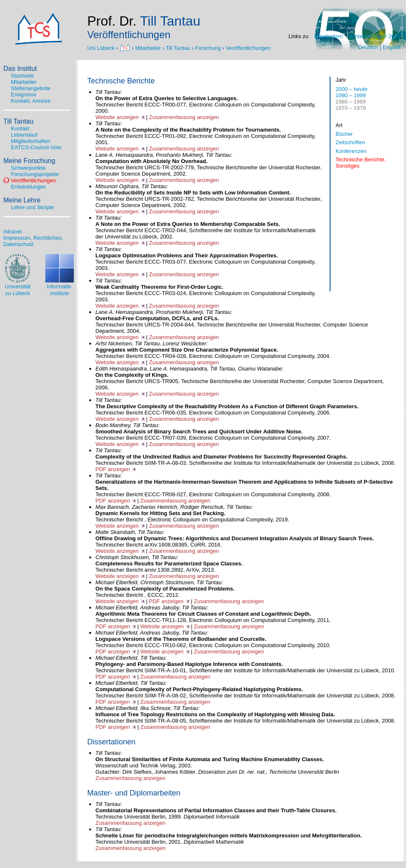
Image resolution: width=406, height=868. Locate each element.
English (392, 47)
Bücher (344, 134)
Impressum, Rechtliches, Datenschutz (33, 241)
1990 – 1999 (351, 95)
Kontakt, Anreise (31, 101)
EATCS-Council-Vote (36, 147)
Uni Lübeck (102, 48)
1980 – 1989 (351, 102)
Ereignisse (24, 95)
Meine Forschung (29, 161)
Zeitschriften (350, 142)
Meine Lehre (22, 200)
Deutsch (368, 47)
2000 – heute (351, 89)
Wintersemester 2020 (375, 36)
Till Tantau (178, 48)
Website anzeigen (117, 117)
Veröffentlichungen (248, 48)
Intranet (13, 232)
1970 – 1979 (351, 108)
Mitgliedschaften (31, 141)
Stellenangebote (31, 88)
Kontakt (20, 128)
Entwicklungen (29, 187)
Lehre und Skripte (33, 207)
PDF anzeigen (113, 469)
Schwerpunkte (28, 168)
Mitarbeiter (148, 48)
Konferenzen (351, 151)
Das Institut (20, 69)
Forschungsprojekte (35, 174)
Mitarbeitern (329, 36)
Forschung (208, 48)
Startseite (22, 76)
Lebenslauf (24, 135)
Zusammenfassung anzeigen (184, 117)
